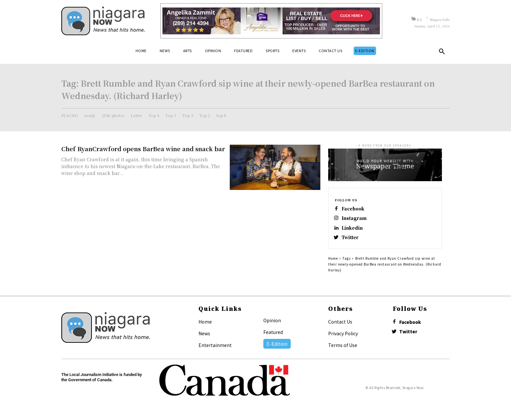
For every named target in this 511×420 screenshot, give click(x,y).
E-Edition (277, 347)
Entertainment (215, 349)
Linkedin (354, 230)
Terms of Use (343, 349)
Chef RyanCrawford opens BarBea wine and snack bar (143, 149)
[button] (442, 53)
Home (333, 262)
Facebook (355, 209)
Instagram (356, 219)
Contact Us (340, 325)
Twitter (352, 240)
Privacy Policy (343, 337)
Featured (273, 336)
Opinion (272, 324)
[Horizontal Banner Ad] (271, 21)
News (204, 337)
